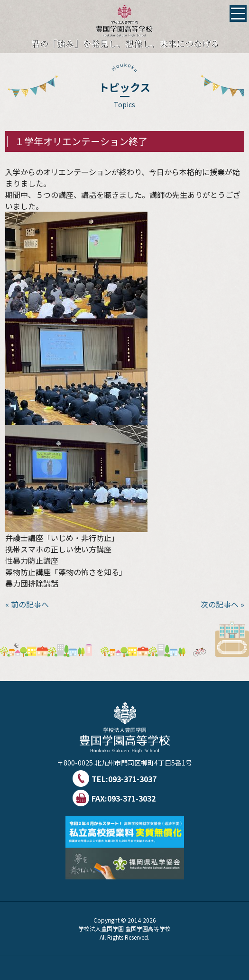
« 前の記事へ (27, 604)
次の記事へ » (222, 604)
